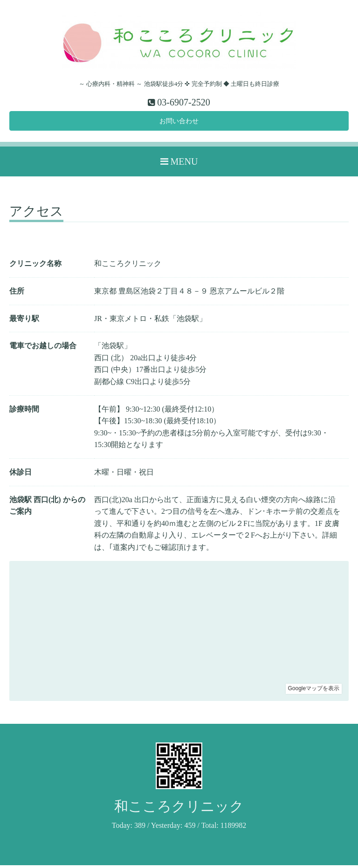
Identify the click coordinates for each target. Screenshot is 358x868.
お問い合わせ (179, 122)
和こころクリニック (179, 809)
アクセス (36, 215)
